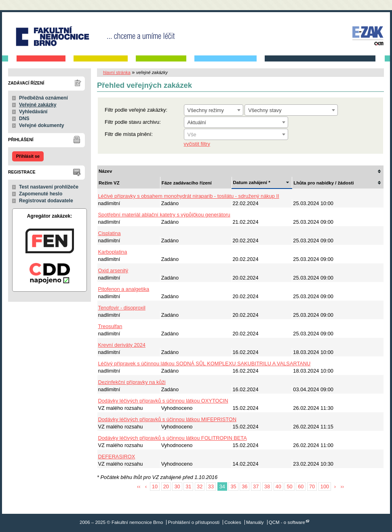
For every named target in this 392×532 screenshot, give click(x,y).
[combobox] (214, 110)
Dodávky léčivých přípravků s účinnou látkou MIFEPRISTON (168, 419)
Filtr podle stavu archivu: (133, 122)
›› (342, 486)
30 (177, 486)
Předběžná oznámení (43, 98)
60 (301, 486)
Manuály (255, 522)
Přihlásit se (28, 156)
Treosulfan (110, 326)
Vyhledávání (33, 112)
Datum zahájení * (252, 182)
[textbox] (236, 135)
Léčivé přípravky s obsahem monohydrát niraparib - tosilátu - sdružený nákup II (189, 196)
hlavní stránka (117, 72)
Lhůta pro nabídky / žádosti (324, 183)
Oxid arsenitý (113, 270)
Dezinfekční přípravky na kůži (132, 382)
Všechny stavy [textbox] (265, 110)
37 (256, 486)
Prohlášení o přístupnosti (194, 522)
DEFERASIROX (117, 457)
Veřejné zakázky (38, 105)
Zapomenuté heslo (41, 194)
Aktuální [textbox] (197, 122)
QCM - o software (287, 522)
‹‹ (139, 486)
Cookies (233, 522)
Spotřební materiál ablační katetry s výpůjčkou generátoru (164, 215)
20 (166, 486)
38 (267, 486)
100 (325, 486)
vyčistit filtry (197, 144)
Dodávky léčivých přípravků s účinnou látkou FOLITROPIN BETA (173, 438)
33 (211, 486)
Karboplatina (113, 252)
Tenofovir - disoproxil (122, 308)
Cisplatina (110, 233)
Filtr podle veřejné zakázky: (136, 110)
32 (200, 486)
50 (289, 486)
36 (244, 486)
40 (278, 486)
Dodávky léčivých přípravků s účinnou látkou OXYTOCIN (163, 401)
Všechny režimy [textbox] (206, 110)
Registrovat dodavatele (46, 201)
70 (312, 486)
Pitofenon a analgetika (124, 289)
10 (155, 486)
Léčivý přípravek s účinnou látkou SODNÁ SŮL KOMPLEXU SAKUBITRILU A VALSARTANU (204, 363)
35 (233, 486)
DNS (24, 119)
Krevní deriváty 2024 (122, 345)
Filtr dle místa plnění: (129, 134)
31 (188, 486)
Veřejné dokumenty (41, 125)
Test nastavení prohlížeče (49, 187)
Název (105, 171)
